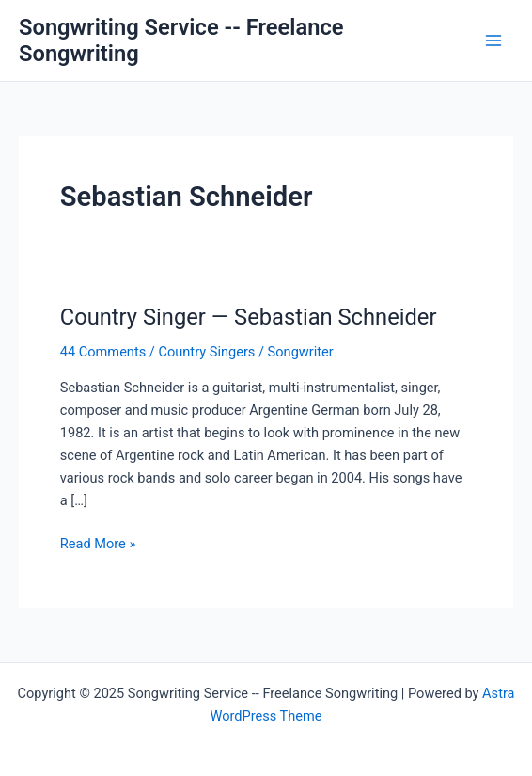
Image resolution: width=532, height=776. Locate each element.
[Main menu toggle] (493, 40)
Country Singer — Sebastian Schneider (249, 317)
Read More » (98, 544)
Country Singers (206, 352)
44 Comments (103, 352)
